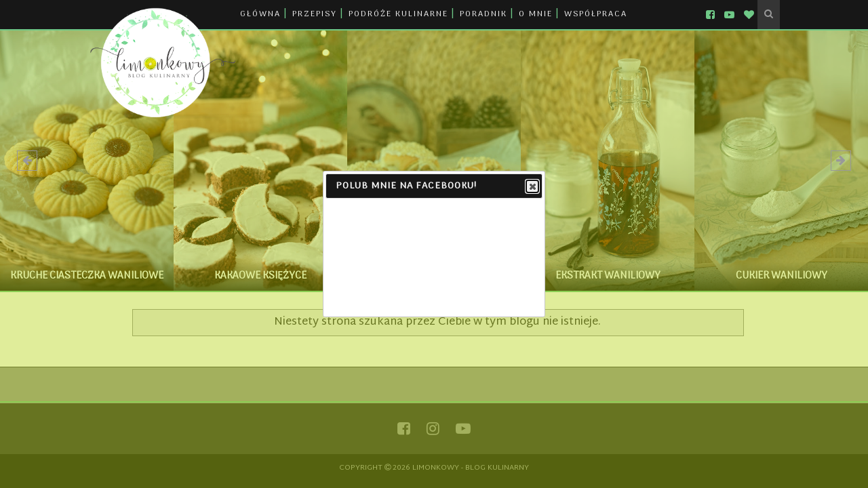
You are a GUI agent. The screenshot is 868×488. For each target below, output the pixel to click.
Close (532, 187)
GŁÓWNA (260, 14)
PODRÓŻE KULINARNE (398, 14)
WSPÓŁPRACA (596, 14)
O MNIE (536, 14)
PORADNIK (484, 14)
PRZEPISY (315, 14)
